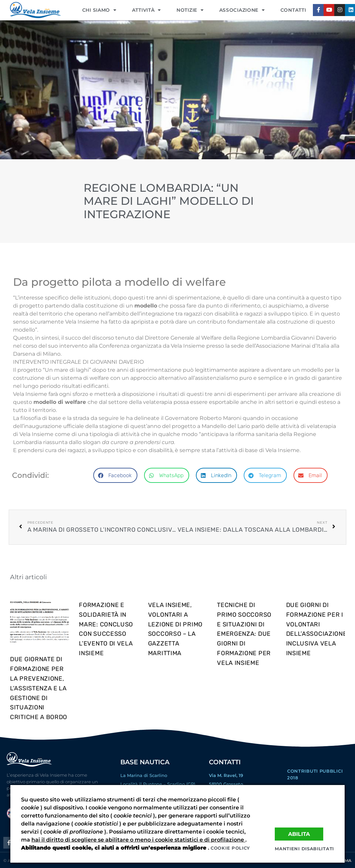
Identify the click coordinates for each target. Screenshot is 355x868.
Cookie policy (230, 848)
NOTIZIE (190, 10)
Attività (147, 10)
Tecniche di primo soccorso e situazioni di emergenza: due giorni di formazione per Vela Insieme (244, 634)
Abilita (299, 834)
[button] (115, 475)
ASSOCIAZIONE (242, 10)
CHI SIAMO (99, 10)
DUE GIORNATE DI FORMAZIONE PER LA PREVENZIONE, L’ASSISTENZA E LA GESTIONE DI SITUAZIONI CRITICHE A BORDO (39, 688)
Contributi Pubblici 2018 (315, 774)
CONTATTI (293, 10)
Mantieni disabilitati (304, 849)
